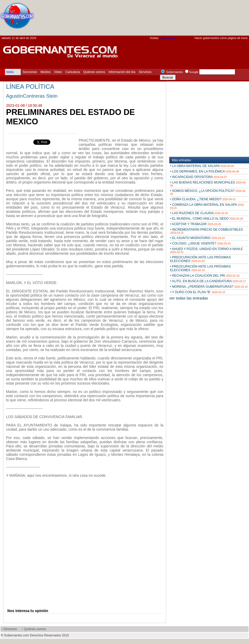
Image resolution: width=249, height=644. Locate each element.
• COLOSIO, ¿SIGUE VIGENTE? (200, 243)
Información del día (122, 72)
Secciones (30, 72)
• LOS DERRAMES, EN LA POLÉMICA (205, 171)
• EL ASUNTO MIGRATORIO (197, 238)
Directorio (10, 629)
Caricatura (73, 72)
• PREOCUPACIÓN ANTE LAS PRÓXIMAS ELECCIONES (200, 259)
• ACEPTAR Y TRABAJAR (196, 224)
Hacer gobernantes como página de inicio (221, 38)
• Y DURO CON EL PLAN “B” (198, 292)
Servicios (145, 72)
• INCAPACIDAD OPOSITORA (199, 177)
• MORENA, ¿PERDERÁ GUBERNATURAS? (209, 287)
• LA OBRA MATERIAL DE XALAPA (202, 166)
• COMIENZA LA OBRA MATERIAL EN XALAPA (207, 206)
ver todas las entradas (189, 298)
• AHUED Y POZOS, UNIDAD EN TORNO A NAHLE (206, 250)
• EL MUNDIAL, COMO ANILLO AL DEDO (207, 219)
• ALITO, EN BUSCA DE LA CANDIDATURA (208, 281)
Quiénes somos (94, 72)
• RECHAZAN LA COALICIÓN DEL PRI (205, 276)
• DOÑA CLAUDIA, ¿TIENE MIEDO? (203, 199)
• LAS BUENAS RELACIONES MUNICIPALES (208, 184)
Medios (45, 72)
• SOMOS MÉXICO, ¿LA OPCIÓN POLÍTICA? (208, 192)
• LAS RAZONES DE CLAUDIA (199, 213)
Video (58, 72)
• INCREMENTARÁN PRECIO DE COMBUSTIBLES (207, 231)
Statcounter (168, 38)
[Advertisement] (229, 19)
